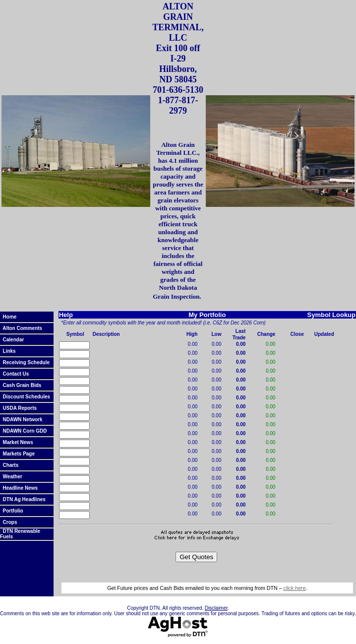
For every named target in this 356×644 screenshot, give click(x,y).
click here (295, 588)
